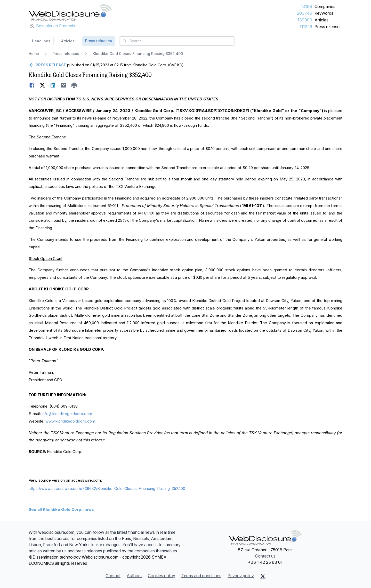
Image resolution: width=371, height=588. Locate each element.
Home (34, 54)
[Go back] (47, 65)
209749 (305, 13)
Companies (325, 6)
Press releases (328, 27)
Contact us (265, 556)
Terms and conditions (201, 576)
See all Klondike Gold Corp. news (61, 509)
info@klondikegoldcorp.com (67, 414)
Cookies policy (162, 576)
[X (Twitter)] (263, 576)
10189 (307, 6)
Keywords (324, 13)
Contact (113, 576)
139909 (305, 20)
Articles (321, 20)
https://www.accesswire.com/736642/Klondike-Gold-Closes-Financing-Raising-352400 (107, 488)
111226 (306, 27)
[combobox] (177, 41)
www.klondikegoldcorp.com (70, 421)
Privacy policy (241, 576)
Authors (134, 576)
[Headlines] (70, 12)
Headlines (41, 41)
